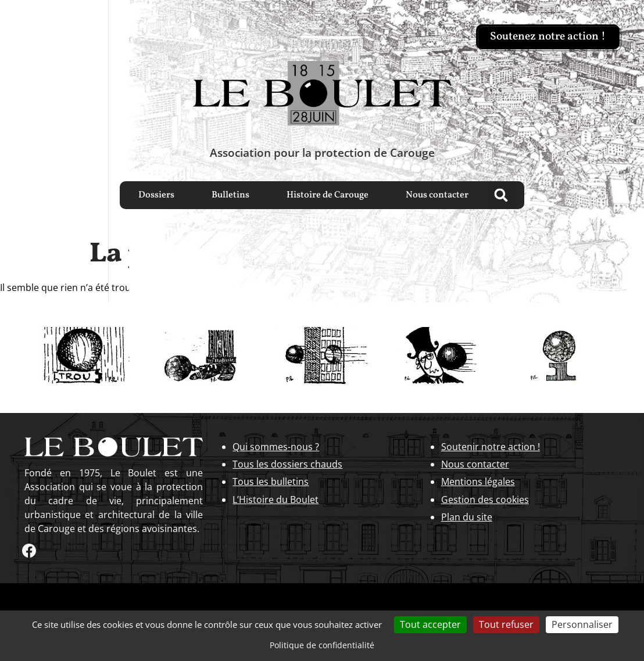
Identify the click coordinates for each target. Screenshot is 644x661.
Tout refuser (506, 624)
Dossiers (156, 195)
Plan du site (467, 517)
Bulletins (230, 195)
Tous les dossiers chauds (287, 464)
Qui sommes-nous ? (276, 447)
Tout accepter (430, 624)
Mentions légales (478, 482)
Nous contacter (437, 195)
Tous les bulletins (271, 482)
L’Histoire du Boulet (276, 500)
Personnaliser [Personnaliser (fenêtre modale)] (582, 624)
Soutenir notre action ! (491, 447)
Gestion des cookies (485, 500)
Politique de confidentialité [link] (322, 645)
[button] (501, 195)
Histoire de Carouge (328, 195)
